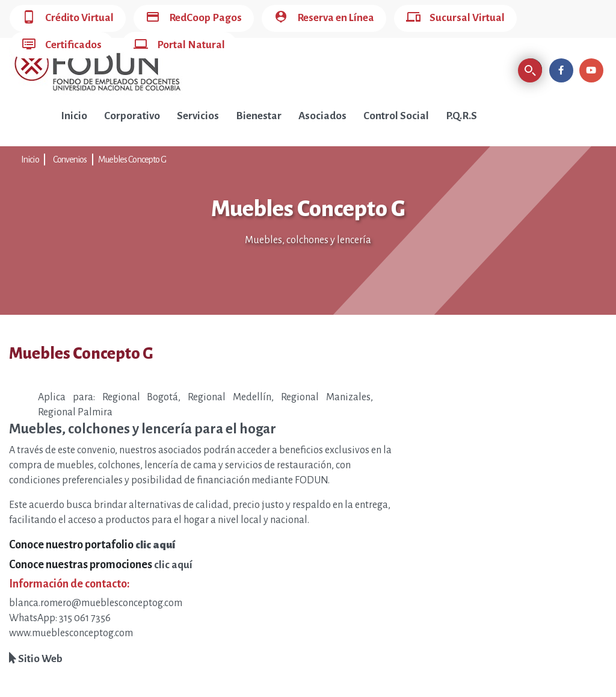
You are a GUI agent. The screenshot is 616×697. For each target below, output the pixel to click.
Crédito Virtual (68, 18)
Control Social (396, 116)
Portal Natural (179, 45)
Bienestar (259, 116)
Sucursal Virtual (455, 18)
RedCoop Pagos (194, 18)
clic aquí (173, 565)
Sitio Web (36, 659)
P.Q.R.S (461, 116)
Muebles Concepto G (132, 160)
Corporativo (132, 116)
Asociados (322, 116)
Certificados (62, 45)
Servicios (198, 116)
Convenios (70, 160)
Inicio (74, 116)
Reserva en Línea (324, 18)
